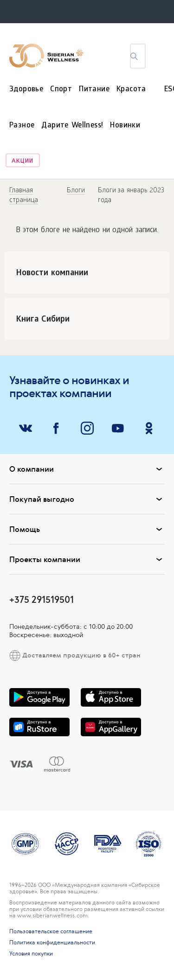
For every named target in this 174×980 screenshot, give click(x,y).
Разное (22, 126)
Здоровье (26, 90)
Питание (94, 90)
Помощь (87, 529)
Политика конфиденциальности (52, 942)
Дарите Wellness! (72, 126)
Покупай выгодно (87, 499)
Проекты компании (87, 559)
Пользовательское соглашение (51, 931)
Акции (23, 161)
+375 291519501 (42, 599)
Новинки (125, 126)
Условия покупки (31, 954)
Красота (131, 90)
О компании (87, 469)
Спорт (61, 90)
